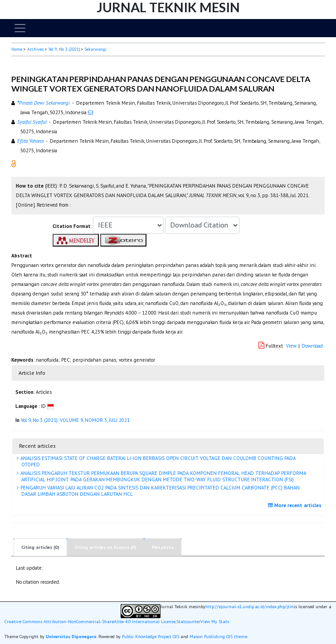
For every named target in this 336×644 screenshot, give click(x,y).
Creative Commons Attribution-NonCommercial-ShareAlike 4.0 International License (90, 622)
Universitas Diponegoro (71, 637)
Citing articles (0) (40, 547)
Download (312, 346)
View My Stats (215, 622)
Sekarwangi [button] (96, 49)
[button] (14, 163)
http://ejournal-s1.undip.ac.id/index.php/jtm (250, 607)
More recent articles (296, 505)
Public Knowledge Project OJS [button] (151, 637)
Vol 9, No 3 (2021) (64, 49)
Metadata (163, 547)
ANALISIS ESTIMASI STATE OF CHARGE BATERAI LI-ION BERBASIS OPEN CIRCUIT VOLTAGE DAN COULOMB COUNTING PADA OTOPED (157, 461)
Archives (35, 49)
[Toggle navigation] (20, 28)
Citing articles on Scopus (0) (106, 547)
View (291, 346)
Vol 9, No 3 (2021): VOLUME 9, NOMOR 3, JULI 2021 (75, 420)
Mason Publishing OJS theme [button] (218, 637)
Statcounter (188, 622)
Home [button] (17, 49)
